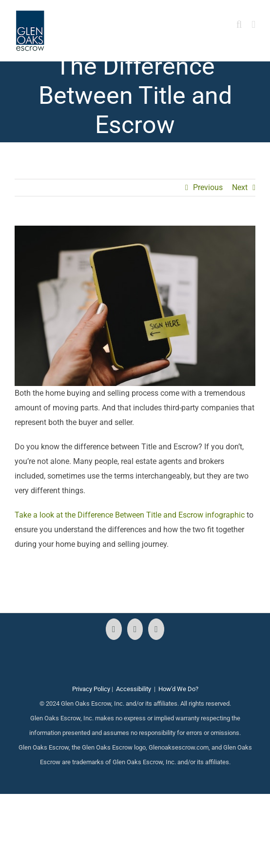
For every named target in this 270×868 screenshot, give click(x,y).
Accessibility (134, 689)
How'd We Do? (178, 689)
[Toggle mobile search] (239, 25)
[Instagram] (135, 629)
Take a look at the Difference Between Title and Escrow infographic (130, 515)
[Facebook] (114, 629)
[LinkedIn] (156, 629)
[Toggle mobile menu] (253, 25)
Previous (208, 187)
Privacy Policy (91, 689)
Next (240, 187)
